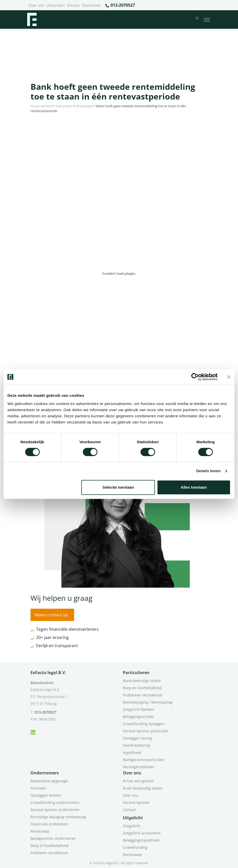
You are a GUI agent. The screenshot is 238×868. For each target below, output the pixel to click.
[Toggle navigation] (207, 19)
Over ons (36, 5)
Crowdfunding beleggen (144, 724)
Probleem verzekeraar (49, 853)
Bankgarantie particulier (144, 760)
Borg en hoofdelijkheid (142, 688)
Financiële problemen (49, 824)
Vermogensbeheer (139, 767)
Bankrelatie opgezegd (49, 781)
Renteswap (40, 831)
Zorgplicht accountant (142, 833)
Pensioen (38, 788)
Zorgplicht (132, 826)
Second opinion (136, 802)
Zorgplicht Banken (138, 709)
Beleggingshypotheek (141, 840)
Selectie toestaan (118, 487)
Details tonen (208, 471)
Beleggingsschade (138, 717)
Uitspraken (56, 5)
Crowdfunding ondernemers (55, 802)
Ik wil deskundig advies (143, 788)
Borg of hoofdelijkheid (49, 846)
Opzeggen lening (137, 738)
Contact (129, 810)
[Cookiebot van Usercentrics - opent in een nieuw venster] (195, 377)
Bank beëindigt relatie (142, 681)
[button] (197, 19)
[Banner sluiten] (229, 377)
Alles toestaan (194, 487)
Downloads (91, 5)
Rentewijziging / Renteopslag (148, 702)
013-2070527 (120, 5)
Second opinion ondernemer (55, 810)
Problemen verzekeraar (143, 695)
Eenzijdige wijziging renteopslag (58, 817)
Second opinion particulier (146, 731)
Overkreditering (136, 745)
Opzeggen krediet (46, 795)
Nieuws (73, 5)
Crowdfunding (135, 847)
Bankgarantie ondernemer (53, 838)
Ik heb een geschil (138, 781)
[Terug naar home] (32, 19)
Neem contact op (51, 615)
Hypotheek (132, 752)
